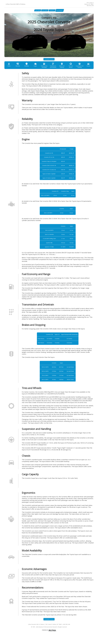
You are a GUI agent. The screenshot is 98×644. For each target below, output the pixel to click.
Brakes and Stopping (69, 69)
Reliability (29, 69)
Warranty (19, 69)
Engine (39, 69)
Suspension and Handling (89, 69)
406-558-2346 (90, 6)
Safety (9, 69)
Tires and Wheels (79, 69)
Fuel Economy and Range (49, 69)
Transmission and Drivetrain (59, 69)
